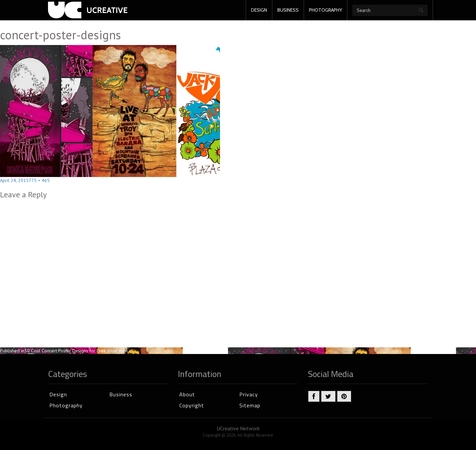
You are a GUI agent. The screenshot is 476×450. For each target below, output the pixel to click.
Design (58, 394)
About (187, 394)
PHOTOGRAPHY (325, 10)
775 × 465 (39, 180)
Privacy (249, 394)
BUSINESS (288, 10)
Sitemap (250, 405)
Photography (66, 405)
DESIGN (259, 10)
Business (121, 394)
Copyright (192, 405)
